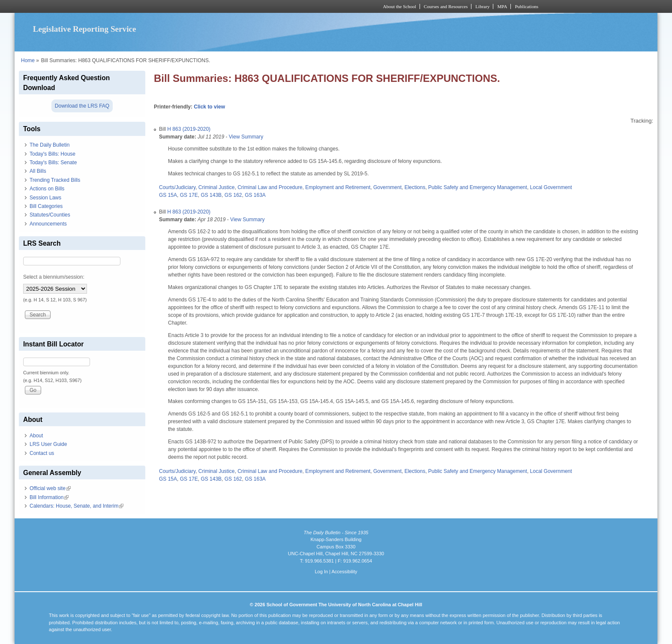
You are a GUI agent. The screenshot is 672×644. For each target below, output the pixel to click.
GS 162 (233, 195)
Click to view (209, 107)
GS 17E (189, 195)
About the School (400, 6)
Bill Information (49, 497)
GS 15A (168, 195)
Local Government (551, 187)
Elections (415, 187)
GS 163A (255, 195)
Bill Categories (46, 206)
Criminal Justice (217, 187)
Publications (526, 6)
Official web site (50, 488)
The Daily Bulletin (49, 145)
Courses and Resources (446, 6)
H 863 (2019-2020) (189, 129)
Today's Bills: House (52, 154)
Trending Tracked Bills (55, 180)
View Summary (246, 137)
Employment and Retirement (338, 187)
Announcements (48, 224)
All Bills (38, 171)
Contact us (42, 453)
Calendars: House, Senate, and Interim (76, 506)
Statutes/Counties (50, 215)
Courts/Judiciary (177, 187)
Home (28, 60)
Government (387, 187)
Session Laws (45, 198)
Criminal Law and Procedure (270, 187)
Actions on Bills (47, 189)
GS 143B (211, 195)
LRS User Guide (48, 444)
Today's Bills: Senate (53, 163)
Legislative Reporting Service (85, 29)
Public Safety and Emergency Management (478, 187)
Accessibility (344, 572)
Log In (321, 572)
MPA (502, 6)
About (36, 436)
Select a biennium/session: (54, 277)
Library (482, 6)
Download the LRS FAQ (82, 106)
